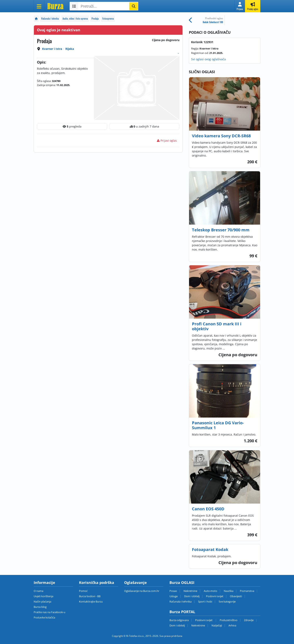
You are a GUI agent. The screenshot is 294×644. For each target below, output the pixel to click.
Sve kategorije (227, 601)
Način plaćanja (42, 601)
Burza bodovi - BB (90, 596)
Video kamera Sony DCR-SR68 (221, 136)
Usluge (174, 596)
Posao (173, 591)
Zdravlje (249, 620)
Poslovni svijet (215, 596)
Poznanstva (247, 591)
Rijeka (70, 49)
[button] (240, 6)
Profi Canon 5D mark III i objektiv (217, 326)
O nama (38, 591)
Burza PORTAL (182, 612)
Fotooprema (108, 18)
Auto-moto (210, 591)
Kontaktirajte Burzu (91, 601)
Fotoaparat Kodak (210, 549)
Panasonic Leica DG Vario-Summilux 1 (218, 425)
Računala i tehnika (50, 18)
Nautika (229, 591)
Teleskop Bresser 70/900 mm (221, 230)
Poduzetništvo (229, 620)
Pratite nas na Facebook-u (50, 612)
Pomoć (83, 591)
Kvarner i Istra (52, 49)
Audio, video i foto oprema (75, 18)
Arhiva (232, 625)
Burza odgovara (179, 620)
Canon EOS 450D (208, 509)
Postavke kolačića (44, 617)
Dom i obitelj (192, 596)
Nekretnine (190, 591)
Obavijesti (236, 596)
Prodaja (95, 18)
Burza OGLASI (182, 582)
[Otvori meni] (39, 6)
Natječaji (217, 625)
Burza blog (40, 607)
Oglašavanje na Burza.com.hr (142, 591)
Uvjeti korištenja (43, 596)
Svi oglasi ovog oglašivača (208, 59)
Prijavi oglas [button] (167, 141)
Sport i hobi (205, 601)
